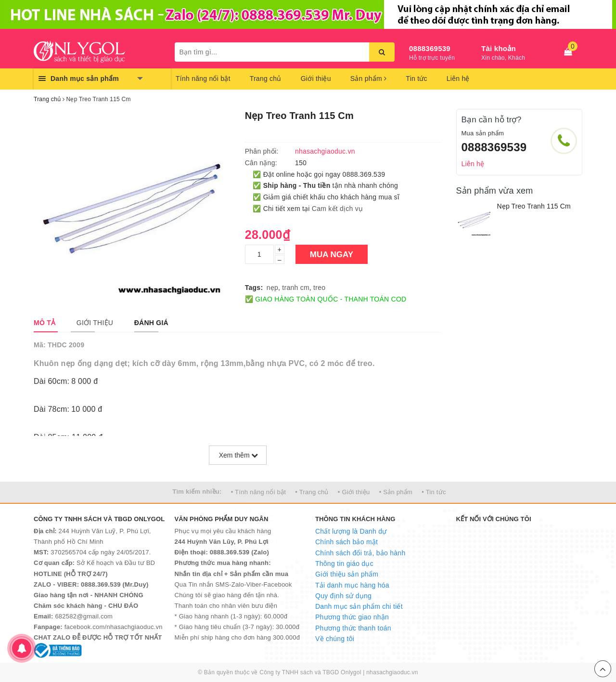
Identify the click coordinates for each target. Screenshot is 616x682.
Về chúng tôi (335, 639)
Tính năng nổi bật (203, 79)
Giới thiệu (316, 79)
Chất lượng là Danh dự (351, 531)
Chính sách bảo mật (346, 542)
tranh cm (295, 288)
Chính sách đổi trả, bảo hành (360, 553)
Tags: (254, 288)
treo (319, 288)
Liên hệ (458, 79)
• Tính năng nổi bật (258, 492)
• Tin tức (434, 492)
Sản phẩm (369, 79)
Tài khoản (499, 48)
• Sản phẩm (396, 492)
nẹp (272, 288)
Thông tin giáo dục (344, 564)
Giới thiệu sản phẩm (347, 574)
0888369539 (430, 48)
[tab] (45, 323)
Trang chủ (266, 79)
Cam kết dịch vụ (337, 209)
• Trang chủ (312, 492)
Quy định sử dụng (343, 596)
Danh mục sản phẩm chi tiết (359, 606)
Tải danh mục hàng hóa (352, 585)
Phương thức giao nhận (352, 617)
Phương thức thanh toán (353, 628)
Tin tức (416, 79)
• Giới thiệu (354, 492)
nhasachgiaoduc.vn (392, 672)
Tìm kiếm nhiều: (197, 492)
